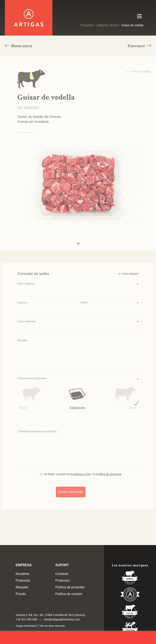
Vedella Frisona (130, 629)
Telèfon (84, 303)
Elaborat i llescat (107, 25)
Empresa (22, 303)
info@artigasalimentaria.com (62, 619)
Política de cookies (69, 594)
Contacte (62, 574)
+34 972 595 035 (26, 619)
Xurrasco (136, 46)
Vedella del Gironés (130, 612)
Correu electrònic (27, 321)
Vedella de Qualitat (130, 595)
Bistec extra (21, 46)
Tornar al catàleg (141, 71)
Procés (21, 594)
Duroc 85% (130, 578)
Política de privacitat (109, 474)
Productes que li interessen (32, 378)
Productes (87, 25)
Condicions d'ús (81, 474)
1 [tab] (78, 243)
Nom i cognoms (26, 284)
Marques (22, 587)
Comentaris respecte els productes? (37, 431)
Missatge (22, 340)
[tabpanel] (78, 183)
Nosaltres (23, 574)
